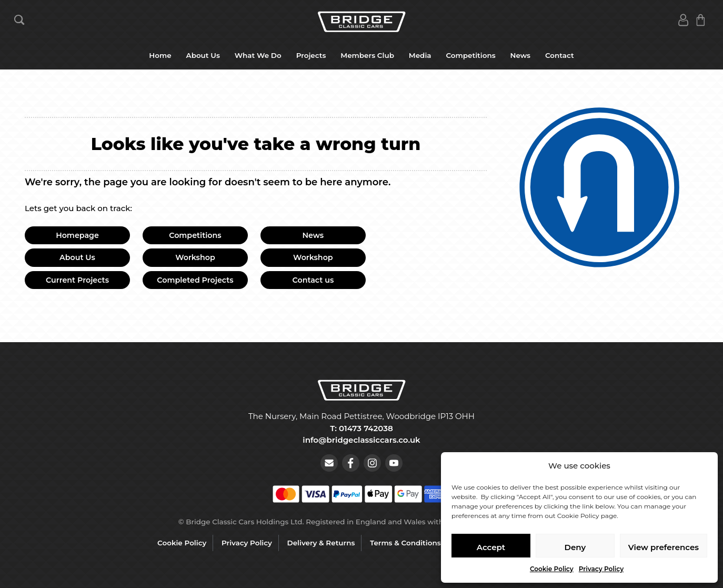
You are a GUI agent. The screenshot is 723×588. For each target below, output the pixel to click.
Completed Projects (195, 280)
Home (160, 55)
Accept (491, 547)
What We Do (258, 55)
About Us (203, 55)
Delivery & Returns (321, 543)
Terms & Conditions (405, 543)
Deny (575, 547)
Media (420, 55)
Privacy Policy (601, 569)
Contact (560, 55)
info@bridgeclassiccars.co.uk (361, 440)
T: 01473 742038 (361, 428)
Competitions (470, 55)
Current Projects (77, 280)
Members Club (367, 55)
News (520, 55)
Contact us (313, 280)
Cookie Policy (552, 569)
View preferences (664, 547)
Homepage (77, 235)
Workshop (195, 257)
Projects (311, 55)
